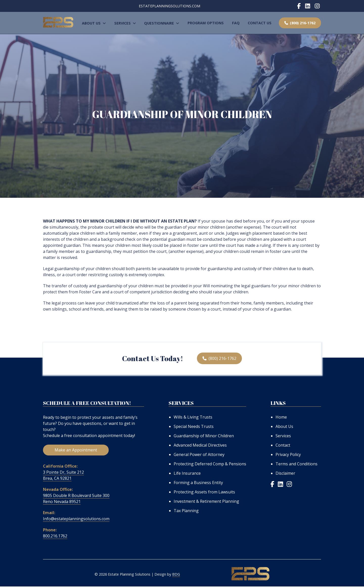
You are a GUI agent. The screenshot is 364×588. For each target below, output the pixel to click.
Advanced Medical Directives (200, 445)
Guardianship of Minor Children (204, 436)
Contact (283, 445)
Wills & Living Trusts (193, 417)
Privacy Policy (288, 454)
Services (125, 23)
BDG (176, 576)
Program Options (206, 23)
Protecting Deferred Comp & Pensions (210, 464)
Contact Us (260, 23)
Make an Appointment (76, 451)
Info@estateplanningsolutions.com (76, 520)
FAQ (236, 23)
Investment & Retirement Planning (206, 501)
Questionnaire (162, 23)
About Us (94, 23)
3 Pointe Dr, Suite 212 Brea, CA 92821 (63, 477)
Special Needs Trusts (194, 426)
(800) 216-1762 (300, 23)
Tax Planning (186, 511)
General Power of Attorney (199, 454)
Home (281, 417)
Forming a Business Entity (198, 483)
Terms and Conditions (297, 464)
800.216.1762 (55, 537)
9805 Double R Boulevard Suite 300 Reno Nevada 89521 (76, 500)
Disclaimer (285, 473)
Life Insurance (187, 473)
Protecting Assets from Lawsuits (204, 492)
